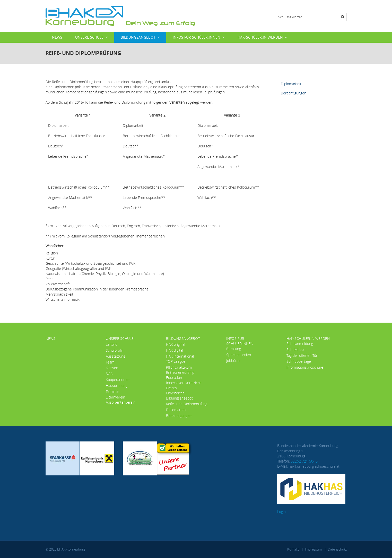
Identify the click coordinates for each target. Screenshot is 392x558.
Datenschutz (337, 549)
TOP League (176, 361)
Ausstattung (115, 356)
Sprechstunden (239, 355)
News (57, 37)
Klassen (112, 368)
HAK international (180, 356)
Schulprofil (114, 350)
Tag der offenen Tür (302, 355)
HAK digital (175, 350)
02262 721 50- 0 (304, 461)
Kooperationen (118, 380)
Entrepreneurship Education (180, 375)
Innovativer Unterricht (184, 383)
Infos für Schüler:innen (197, 37)
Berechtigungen (294, 93)
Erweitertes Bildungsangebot (179, 396)
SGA (109, 374)
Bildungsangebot (138, 37)
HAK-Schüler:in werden (260, 37)
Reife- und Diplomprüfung (187, 404)
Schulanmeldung (300, 344)
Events (171, 388)
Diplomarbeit (291, 84)
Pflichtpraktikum (179, 367)
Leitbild (112, 344)
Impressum (313, 549)
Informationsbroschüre (305, 367)
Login (281, 512)
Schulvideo (295, 349)
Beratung (234, 349)
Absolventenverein (121, 402)
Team (110, 362)
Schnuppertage (299, 361)
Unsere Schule (89, 37)
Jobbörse (233, 361)
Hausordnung (117, 386)
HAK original (176, 344)
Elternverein (115, 397)
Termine (112, 391)
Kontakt (293, 549)
